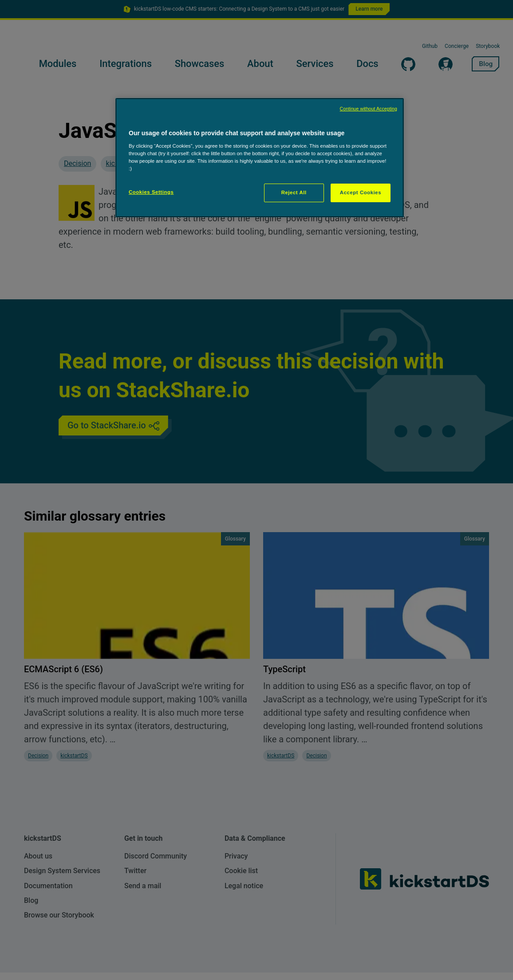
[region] (260, 158)
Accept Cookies (361, 192)
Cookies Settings (151, 192)
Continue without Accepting (369, 109)
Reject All (294, 192)
